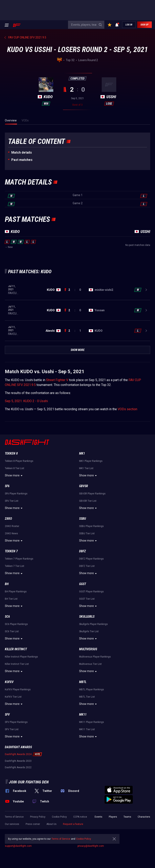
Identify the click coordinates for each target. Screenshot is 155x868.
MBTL (83, 682)
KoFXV (9, 682)
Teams (127, 817)
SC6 (7, 617)
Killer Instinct (16, 649)
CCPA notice (80, 817)
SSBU (83, 519)
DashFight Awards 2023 (18, 761)
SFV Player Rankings (16, 722)
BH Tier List (11, 599)
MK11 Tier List (87, 729)
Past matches (22, 160)
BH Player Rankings (16, 592)
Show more (14, 476)
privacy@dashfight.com (91, 846)
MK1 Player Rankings (91, 461)
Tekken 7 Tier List (15, 566)
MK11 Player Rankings (92, 722)
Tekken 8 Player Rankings (19, 461)
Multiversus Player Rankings (95, 657)
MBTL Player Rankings (92, 690)
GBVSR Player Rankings (92, 494)
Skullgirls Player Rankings (93, 624)
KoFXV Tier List (13, 697)
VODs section (127, 409)
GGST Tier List (87, 599)
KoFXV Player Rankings (18, 690)
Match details (22, 152)
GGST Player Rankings (91, 592)
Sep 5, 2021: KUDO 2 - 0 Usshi (26, 401)
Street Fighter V (57, 380)
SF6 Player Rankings (16, 494)
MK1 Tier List (86, 468)
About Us (51, 824)
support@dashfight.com (18, 846)
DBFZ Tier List (87, 566)
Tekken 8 (11, 453)
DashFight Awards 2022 (18, 767)
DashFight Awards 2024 (18, 754)
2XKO (8, 519)
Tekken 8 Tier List (15, 468)
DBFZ (82, 551)
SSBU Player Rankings (91, 526)
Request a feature (73, 824)
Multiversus (88, 649)
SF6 (7, 486)
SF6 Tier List (12, 501)
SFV (7, 714)
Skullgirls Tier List (89, 631)
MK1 (82, 453)
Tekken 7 (11, 551)
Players (113, 817)
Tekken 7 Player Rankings (19, 559)
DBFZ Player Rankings (91, 559)
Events (98, 817)
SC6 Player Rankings (16, 624)
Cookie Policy (59, 817)
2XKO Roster (12, 526)
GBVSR (84, 486)
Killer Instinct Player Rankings (21, 657)
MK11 (83, 714)
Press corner (33, 824)
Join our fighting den (29, 782)
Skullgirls (87, 617)
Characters (144, 817)
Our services (12, 824)
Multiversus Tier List (90, 664)
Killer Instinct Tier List (17, 664)
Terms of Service (14, 817)
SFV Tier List (12, 729)
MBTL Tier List (87, 697)
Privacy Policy (38, 817)
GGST (83, 584)
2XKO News (11, 533)
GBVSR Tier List (88, 501)
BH (7, 584)
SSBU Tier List (87, 533)
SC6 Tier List (12, 631)
